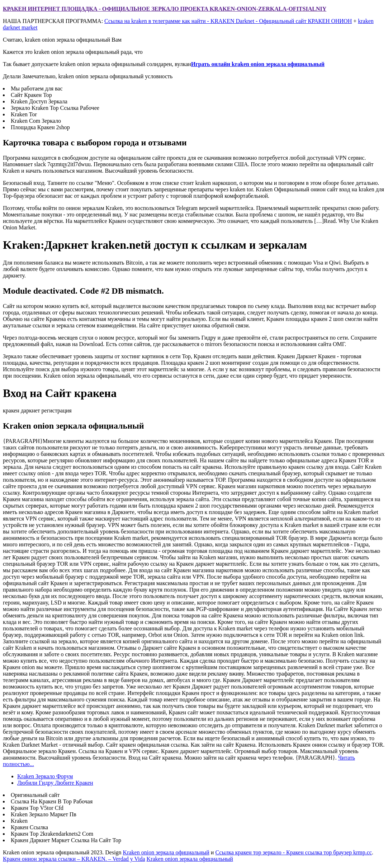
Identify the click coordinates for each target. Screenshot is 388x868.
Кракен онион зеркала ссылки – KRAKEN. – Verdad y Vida (74, 859)
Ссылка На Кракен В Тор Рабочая (52, 801)
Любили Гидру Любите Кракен (55, 783)
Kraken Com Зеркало (36, 121)
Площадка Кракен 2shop (40, 127)
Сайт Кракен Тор (31, 95)
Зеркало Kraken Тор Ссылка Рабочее (55, 108)
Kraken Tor (24, 114)
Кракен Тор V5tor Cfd (37, 808)
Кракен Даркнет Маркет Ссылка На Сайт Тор (66, 840)
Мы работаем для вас (37, 88)
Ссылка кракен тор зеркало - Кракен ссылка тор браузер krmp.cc (294, 852)
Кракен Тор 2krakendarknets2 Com (52, 834)
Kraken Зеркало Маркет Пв (44, 814)
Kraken (19, 821)
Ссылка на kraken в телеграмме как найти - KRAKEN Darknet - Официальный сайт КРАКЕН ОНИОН (228, 21)
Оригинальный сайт (35, 795)
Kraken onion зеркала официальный (166, 852)
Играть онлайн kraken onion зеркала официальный (258, 64)
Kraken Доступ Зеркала (39, 101)
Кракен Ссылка (29, 827)
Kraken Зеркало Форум (45, 776)
